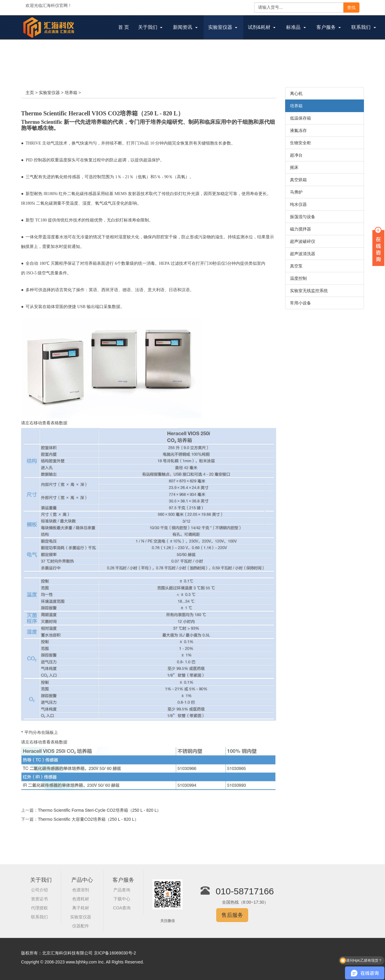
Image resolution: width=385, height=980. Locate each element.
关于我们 (41, 880)
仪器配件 (81, 926)
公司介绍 (39, 890)
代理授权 (39, 908)
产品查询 (122, 890)
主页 (30, 93)
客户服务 (123, 880)
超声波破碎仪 (303, 241)
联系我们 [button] (363, 27)
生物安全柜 (300, 143)
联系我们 (39, 917)
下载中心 (122, 899)
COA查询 (122, 908)
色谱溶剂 (81, 890)
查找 (351, 8)
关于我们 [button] (150, 27)
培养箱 (71, 93)
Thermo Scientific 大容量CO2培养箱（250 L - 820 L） (88, 819)
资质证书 (39, 899)
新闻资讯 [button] (185, 27)
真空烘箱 (298, 180)
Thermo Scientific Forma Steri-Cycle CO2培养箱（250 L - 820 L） (100, 810)
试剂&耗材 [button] (262, 27)
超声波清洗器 (303, 254)
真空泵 (296, 266)
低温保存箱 (300, 118)
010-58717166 (245, 891)
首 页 (126, 28)
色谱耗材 (81, 899)
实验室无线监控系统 (309, 291)
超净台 (296, 155)
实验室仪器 (49, 93)
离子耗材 (81, 908)
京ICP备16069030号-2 (115, 953)
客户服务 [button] (329, 27)
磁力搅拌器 (300, 229)
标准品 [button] (296, 27)
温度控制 (298, 278)
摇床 (294, 167)
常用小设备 (300, 303)
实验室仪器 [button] (223, 27)
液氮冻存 (298, 130)
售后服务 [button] (232, 915)
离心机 (296, 93)
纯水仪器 (298, 204)
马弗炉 (296, 192)
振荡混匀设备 (303, 217)
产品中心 (82, 880)
